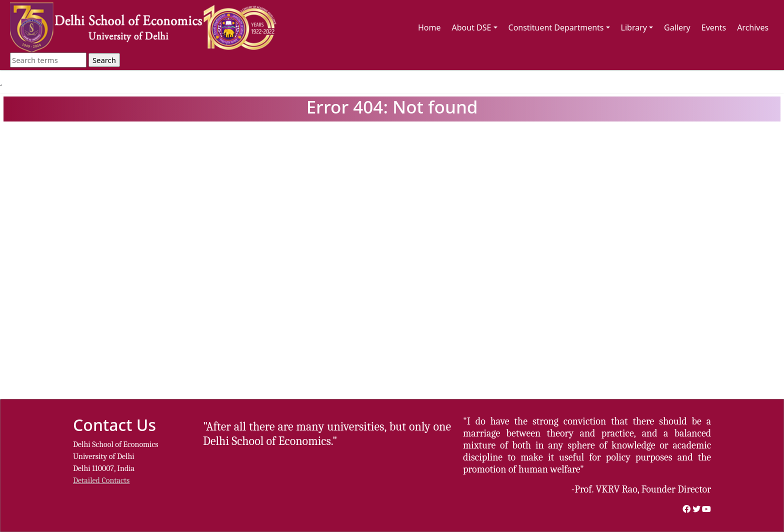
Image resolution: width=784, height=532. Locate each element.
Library (637, 27)
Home (429, 27)
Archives (753, 27)
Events (714, 27)
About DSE (475, 27)
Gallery (677, 27)
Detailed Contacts (101, 480)
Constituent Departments (559, 27)
